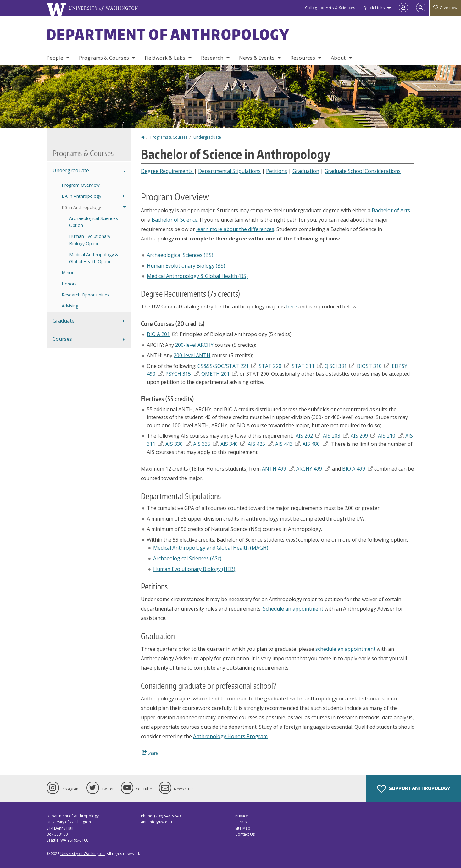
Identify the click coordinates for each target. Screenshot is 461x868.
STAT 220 (274, 366)
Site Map (243, 828)
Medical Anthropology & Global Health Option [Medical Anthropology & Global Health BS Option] (94, 258)
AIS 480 (315, 444)
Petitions (277, 171)
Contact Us (245, 834)
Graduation (306, 171)
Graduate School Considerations (363, 171)
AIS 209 (363, 436)
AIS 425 (260, 444)
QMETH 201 (219, 374)
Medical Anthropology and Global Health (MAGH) (211, 548)
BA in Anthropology (81, 196)
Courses (62, 339)
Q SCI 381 (339, 366)
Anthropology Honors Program (230, 736)
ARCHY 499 (313, 469)
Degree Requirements (167, 171)
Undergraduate (207, 137)
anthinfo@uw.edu (156, 822)
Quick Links (374, 8)
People (55, 58)
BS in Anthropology (81, 207)
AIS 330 (178, 444)
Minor (68, 272)
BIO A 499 (357, 469)
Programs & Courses (104, 58)
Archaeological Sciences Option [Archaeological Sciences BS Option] (94, 222)
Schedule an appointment (293, 609)
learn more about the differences (235, 229)
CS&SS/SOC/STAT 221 (227, 366)
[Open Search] (421, 8)
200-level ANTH (192, 355)
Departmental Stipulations (229, 171)
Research (212, 58)
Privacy (242, 816)
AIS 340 (233, 444)
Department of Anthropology (168, 34)
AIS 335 (206, 444)
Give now (445, 8)
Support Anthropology (414, 789)
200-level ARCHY (194, 345)
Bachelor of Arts (391, 210)
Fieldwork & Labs (165, 58)
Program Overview (81, 185)
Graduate (64, 321)
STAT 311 (307, 366)
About (338, 58)
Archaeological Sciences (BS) (180, 255)
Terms (241, 822)
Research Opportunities (86, 295)
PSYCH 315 (182, 374)
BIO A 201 (162, 334)
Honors (69, 284)
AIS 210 (390, 436)
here (292, 307)
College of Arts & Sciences (330, 8)
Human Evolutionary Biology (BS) (186, 266)
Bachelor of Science (175, 220)
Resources (303, 58)
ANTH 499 (278, 469)
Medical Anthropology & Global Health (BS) (197, 276)
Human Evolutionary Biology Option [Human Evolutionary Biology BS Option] (90, 240)
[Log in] (403, 8)
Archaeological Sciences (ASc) (187, 558)
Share (150, 753)
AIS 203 (335, 436)
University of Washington (83, 854)
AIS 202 (308, 436)
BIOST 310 (373, 366)
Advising (70, 306)
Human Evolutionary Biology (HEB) (194, 569)
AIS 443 (288, 444)
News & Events (257, 58)
